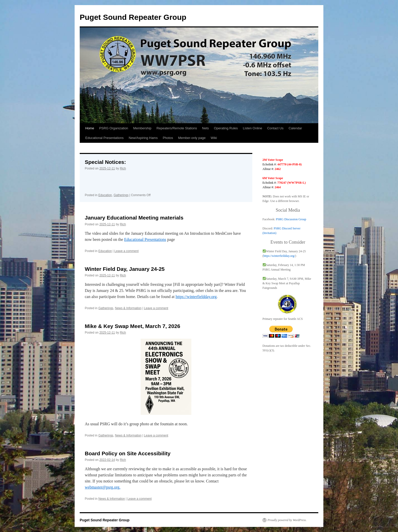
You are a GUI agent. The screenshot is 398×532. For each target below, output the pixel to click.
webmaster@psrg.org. (103, 487)
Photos (168, 138)
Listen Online (253, 128)
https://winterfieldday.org (196, 297)
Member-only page (192, 138)
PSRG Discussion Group (291, 219)
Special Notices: (105, 162)
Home (90, 128)
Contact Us (275, 128)
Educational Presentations (104, 138)
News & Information (128, 308)
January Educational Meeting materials (134, 218)
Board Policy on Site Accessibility (128, 453)
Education (105, 195)
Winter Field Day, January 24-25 (125, 269)
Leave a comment (127, 251)
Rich (123, 168)
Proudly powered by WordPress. (287, 520)
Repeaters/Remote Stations (177, 128)
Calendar (295, 128)
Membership (142, 128)
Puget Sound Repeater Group (133, 17)
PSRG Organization (114, 128)
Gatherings (121, 195)
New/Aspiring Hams (143, 138)
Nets (205, 128)
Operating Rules (226, 128)
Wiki (214, 138)
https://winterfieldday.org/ (279, 256)
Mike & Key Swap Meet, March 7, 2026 (132, 326)
